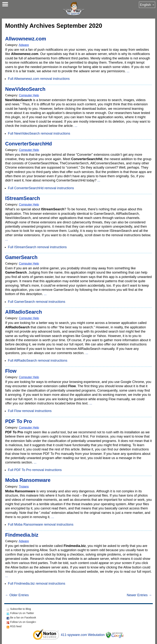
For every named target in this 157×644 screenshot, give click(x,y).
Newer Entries (139, 595)
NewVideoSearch (25, 89)
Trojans (24, 486)
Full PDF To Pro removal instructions (35, 470)
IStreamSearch (23, 198)
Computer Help (29, 95)
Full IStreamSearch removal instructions (37, 247)
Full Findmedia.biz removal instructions (37, 584)
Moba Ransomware (28, 480)
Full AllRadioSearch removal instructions (38, 361)
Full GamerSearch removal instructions (37, 302)
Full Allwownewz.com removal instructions (39, 79)
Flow (11, 371)
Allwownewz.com (26, 39)
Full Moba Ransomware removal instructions (41, 525)
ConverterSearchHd (29, 144)
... (128, 71)
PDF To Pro (19, 421)
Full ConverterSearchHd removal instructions (41, 188)
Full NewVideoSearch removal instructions (39, 133)
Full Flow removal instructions (30, 411)
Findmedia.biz (22, 535)
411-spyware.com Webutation (83, 635)
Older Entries (17, 595)
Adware (24, 45)
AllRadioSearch (24, 312)
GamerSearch (21, 257)
